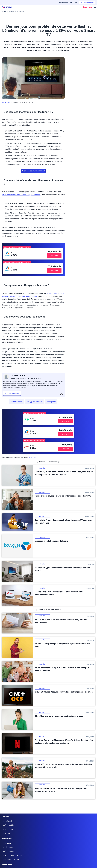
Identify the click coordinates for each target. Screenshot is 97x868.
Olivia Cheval (6, 102)
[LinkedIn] (61, 393)
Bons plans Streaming (11, 860)
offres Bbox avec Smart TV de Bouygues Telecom (21, 195)
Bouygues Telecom (34, 402)
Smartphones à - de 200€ (13, 855)
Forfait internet (16, 402)
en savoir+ (33, 457)
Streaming (6, 833)
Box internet (7, 821)
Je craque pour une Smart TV (33, 171)
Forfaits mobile (8, 825)
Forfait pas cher (9, 851)
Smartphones (8, 829)
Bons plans (51, 402)
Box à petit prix (8, 847)
